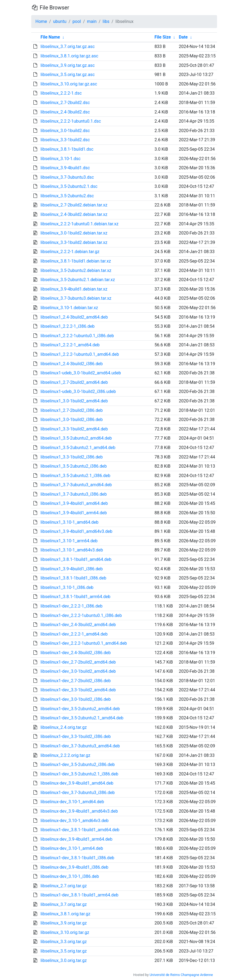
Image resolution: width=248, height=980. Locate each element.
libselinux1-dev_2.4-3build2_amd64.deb (78, 625)
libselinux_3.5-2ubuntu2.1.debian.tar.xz (78, 280)
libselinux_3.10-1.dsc (60, 159)
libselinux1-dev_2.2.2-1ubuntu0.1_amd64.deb (84, 643)
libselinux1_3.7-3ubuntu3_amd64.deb (76, 485)
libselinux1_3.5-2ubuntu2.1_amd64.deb (78, 448)
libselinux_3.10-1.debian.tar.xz (69, 308)
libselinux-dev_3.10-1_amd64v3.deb (74, 821)
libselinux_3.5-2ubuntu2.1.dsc (69, 186)
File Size (163, 37)
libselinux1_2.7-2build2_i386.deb (71, 410)
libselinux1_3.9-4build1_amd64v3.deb (76, 531)
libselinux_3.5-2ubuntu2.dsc (67, 196)
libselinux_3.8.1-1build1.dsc (67, 149)
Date (183, 37)
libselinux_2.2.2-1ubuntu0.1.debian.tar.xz (79, 224)
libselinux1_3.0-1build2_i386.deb (71, 420)
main (92, 21)
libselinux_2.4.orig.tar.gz (64, 727)
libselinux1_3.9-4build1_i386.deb (71, 569)
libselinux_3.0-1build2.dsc (65, 131)
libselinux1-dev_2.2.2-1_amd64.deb (74, 634)
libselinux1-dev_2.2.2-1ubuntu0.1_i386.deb (81, 615)
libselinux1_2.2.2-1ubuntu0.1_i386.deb (77, 336)
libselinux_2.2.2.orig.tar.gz (65, 755)
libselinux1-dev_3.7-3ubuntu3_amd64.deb (80, 746)
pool (77, 21)
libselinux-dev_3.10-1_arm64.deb (72, 848)
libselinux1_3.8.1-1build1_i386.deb (73, 578)
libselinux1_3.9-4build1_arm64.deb (74, 513)
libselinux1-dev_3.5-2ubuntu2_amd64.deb (80, 709)
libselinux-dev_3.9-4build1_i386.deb (74, 867)
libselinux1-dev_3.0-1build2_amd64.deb (78, 671)
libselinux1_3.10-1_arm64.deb (69, 541)
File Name (50, 37)
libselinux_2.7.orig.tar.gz (64, 886)
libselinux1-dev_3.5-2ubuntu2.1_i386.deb (79, 774)
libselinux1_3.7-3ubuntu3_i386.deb (74, 494)
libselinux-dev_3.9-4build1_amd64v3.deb (79, 811)
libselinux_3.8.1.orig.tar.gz (65, 914)
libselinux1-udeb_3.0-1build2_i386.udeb (78, 391)
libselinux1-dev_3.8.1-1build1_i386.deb (77, 858)
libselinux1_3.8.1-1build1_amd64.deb (76, 559)
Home (41, 21)
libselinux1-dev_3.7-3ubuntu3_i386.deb (78, 793)
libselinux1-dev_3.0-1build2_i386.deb (76, 699)
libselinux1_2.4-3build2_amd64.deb (74, 317)
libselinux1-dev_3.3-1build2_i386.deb (76, 736)
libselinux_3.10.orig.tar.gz (65, 932)
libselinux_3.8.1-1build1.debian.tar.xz (76, 261)
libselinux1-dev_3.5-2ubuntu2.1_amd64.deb (82, 718)
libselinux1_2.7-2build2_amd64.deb (74, 382)
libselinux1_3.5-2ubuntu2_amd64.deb (76, 438)
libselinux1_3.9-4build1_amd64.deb (74, 503)
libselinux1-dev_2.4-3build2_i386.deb (76, 653)
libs (106, 21)
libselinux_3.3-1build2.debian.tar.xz (74, 242)
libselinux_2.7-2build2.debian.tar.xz (74, 205)
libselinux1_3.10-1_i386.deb (67, 587)
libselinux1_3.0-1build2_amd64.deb (74, 401)
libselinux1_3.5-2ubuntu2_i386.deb (74, 466)
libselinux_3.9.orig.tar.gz (64, 923)
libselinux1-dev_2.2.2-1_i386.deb (71, 606)
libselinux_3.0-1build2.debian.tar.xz (74, 233)
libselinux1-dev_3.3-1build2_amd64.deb (78, 690)
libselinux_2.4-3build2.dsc (65, 112)
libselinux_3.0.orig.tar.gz (64, 960)
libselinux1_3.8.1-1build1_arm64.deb (75, 597)
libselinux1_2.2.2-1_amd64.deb (70, 345)
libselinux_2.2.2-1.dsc (61, 93)
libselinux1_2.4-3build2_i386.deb (71, 364)
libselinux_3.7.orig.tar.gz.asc (67, 46)
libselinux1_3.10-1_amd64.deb (69, 522)
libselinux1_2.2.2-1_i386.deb (67, 326)
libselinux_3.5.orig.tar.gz (64, 951)
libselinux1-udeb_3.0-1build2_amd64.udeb (81, 373)
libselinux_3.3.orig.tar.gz (64, 942)
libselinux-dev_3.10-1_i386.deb (70, 876)
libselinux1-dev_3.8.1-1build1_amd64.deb (80, 830)
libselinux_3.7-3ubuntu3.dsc (67, 177)
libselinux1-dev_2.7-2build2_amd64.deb (78, 662)
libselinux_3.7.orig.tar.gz (64, 904)
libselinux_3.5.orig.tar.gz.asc (67, 75)
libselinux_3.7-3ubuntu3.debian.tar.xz (76, 298)
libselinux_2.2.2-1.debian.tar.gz (70, 252)
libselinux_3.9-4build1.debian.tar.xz (74, 289)
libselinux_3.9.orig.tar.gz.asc (67, 65)
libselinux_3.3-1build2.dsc (65, 140)
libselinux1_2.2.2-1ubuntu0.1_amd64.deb (80, 354)
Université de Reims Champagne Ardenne (181, 975)
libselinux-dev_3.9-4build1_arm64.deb (76, 839)
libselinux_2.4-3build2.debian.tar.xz (74, 214)
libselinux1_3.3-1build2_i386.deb (71, 457)
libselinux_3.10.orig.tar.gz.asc (69, 84)
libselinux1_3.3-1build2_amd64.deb (74, 429)
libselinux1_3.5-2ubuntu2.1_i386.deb (75, 476)
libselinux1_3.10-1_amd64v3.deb (72, 550)
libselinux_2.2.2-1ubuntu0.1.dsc (71, 121)
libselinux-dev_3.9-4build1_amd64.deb (77, 783)
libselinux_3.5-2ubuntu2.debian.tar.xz (76, 270)
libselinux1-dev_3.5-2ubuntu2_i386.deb (78, 765)
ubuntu (60, 21)
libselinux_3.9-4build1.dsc (65, 168)
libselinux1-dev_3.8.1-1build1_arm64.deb (79, 895)
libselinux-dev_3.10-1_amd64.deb (72, 802)
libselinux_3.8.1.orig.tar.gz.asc (69, 56)
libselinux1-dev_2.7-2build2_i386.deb (76, 681)
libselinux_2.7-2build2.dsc (65, 103)
